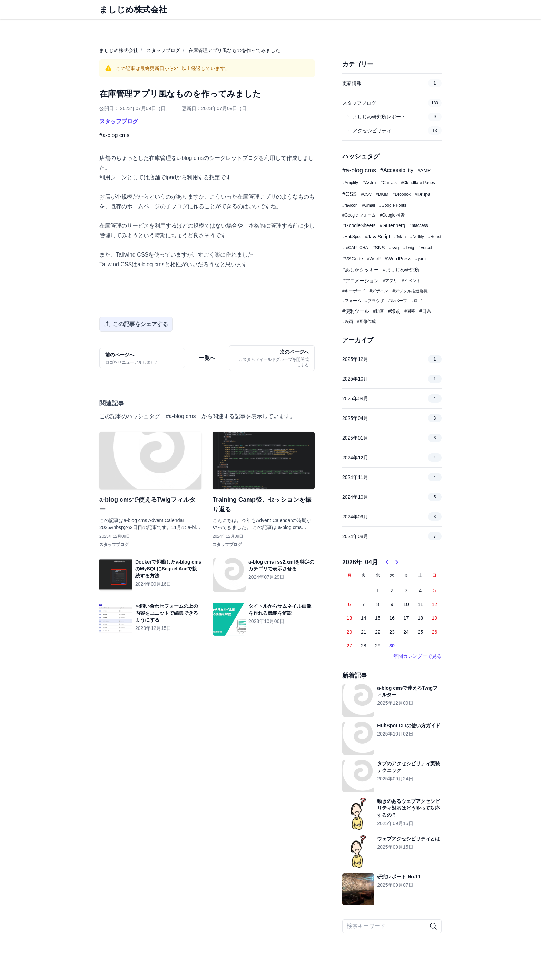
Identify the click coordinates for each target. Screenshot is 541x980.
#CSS (350, 194)
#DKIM (382, 194)
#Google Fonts (393, 205)
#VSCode (353, 259)
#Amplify (350, 183)
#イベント (411, 281)
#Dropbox (402, 194)
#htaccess (419, 225)
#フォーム (352, 301)
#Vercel (425, 248)
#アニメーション (361, 281)
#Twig (409, 248)
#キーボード (354, 291)
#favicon (350, 205)
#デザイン (379, 291)
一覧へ (207, 358)
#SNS (379, 248)
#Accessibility (397, 170)
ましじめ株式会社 (119, 50)
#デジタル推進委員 (410, 291)
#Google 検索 (392, 215)
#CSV (366, 194)
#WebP (374, 259)
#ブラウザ (375, 301)
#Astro (369, 183)
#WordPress (398, 259)
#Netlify (417, 237)
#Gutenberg (393, 225)
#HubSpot (351, 237)
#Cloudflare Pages (418, 183)
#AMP (424, 170)
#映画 (348, 321)
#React (435, 237)
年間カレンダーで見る (417, 656)
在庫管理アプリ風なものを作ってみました (234, 50)
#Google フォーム (359, 215)
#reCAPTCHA (355, 248)
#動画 (379, 311)
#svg (394, 248)
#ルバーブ (398, 301)
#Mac (400, 237)
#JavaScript (377, 237)
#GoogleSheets (359, 225)
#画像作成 (367, 321)
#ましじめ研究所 (401, 270)
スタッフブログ (163, 50)
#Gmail (368, 205)
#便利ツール (356, 311)
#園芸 (410, 311)
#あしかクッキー (361, 270)
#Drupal (423, 194)
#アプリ (390, 281)
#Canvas (388, 183)
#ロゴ (417, 301)
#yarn (421, 259)
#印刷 (394, 311)
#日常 (425, 311)
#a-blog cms (114, 135)
